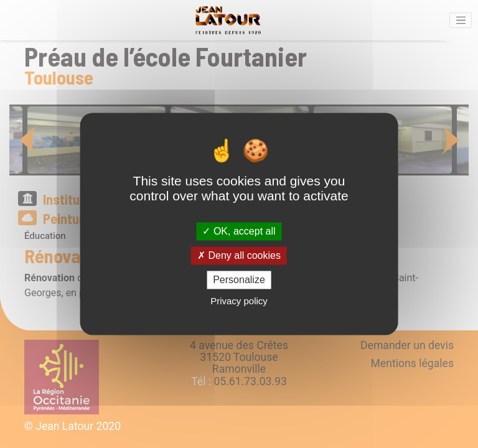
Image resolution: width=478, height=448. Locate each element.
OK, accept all (239, 231)
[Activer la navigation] (461, 21)
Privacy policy (239, 301)
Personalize (239, 280)
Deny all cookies (239, 255)
